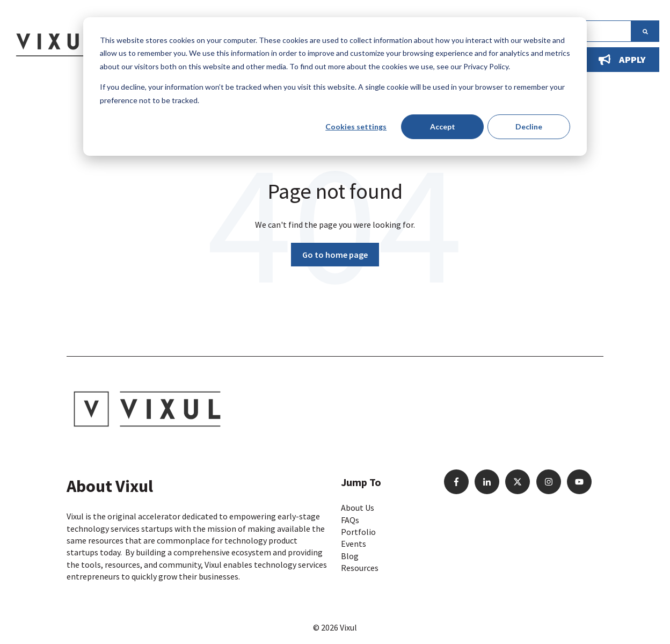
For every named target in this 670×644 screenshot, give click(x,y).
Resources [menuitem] (360, 568)
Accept (443, 126)
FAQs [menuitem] (350, 520)
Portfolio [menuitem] (358, 532)
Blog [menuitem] (350, 556)
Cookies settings (356, 126)
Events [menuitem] (354, 544)
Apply (622, 59)
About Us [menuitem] (358, 508)
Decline (529, 126)
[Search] (645, 31)
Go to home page (335, 255)
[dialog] (335, 86)
